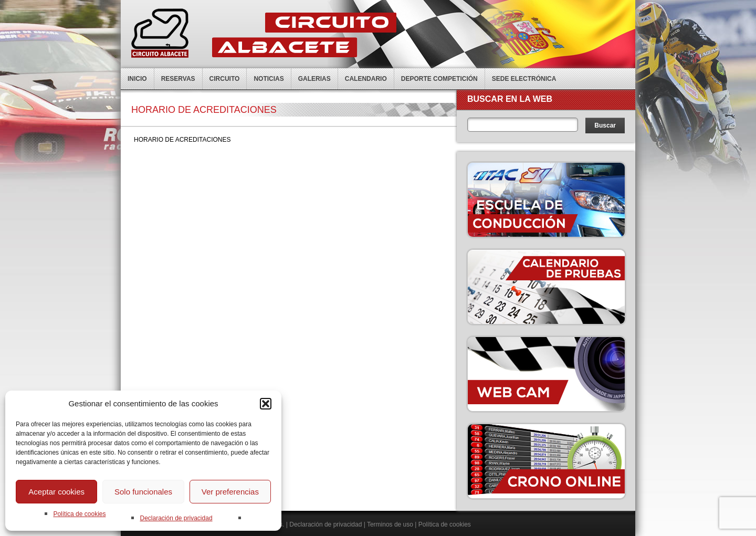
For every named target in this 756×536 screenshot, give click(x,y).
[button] (266, 404)
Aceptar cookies (56, 492)
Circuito (225, 79)
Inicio (137, 79)
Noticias (269, 79)
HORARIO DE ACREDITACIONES (182, 140)
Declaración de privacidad (176, 518)
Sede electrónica (524, 79)
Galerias (314, 79)
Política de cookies (79, 514)
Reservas (178, 79)
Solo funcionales (143, 492)
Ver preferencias (230, 492)
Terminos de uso (390, 524)
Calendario (366, 79)
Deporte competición (439, 79)
